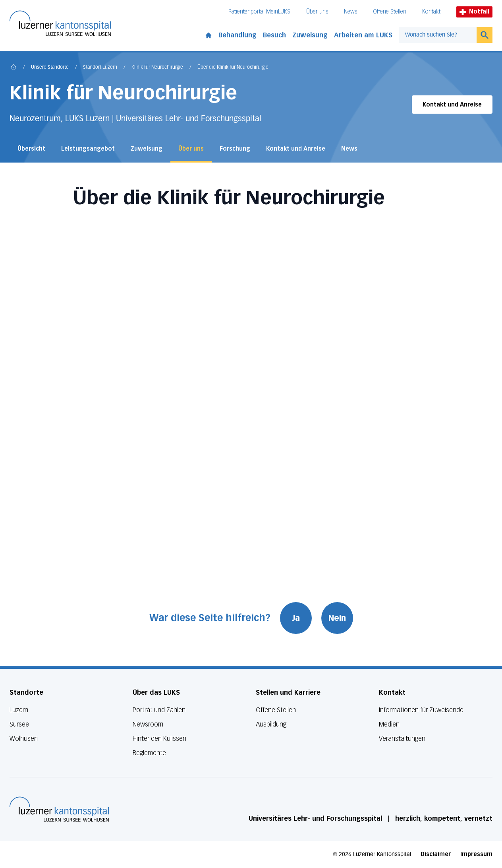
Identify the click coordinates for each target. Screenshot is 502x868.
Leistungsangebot (88, 149)
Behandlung (237, 35)
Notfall (474, 12)
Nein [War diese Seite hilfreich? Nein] (337, 618)
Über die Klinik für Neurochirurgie (233, 68)
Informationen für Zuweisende (421, 710)
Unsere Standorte (50, 68)
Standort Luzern (100, 68)
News (350, 12)
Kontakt (431, 12)
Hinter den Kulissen (159, 739)
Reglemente (149, 753)
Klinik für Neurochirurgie (157, 68)
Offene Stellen (390, 12)
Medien (389, 724)
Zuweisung (310, 35)
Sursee (19, 724)
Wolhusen (24, 739)
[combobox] (438, 35)
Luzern (19, 710)
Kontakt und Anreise (452, 105)
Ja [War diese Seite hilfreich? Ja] (296, 618)
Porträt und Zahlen (159, 710)
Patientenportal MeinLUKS (259, 12)
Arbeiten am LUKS (363, 35)
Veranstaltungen (402, 739)
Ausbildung (271, 724)
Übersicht (31, 149)
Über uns (317, 12)
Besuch (274, 35)
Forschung (235, 149)
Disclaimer (436, 854)
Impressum (476, 854)
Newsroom (148, 724)
